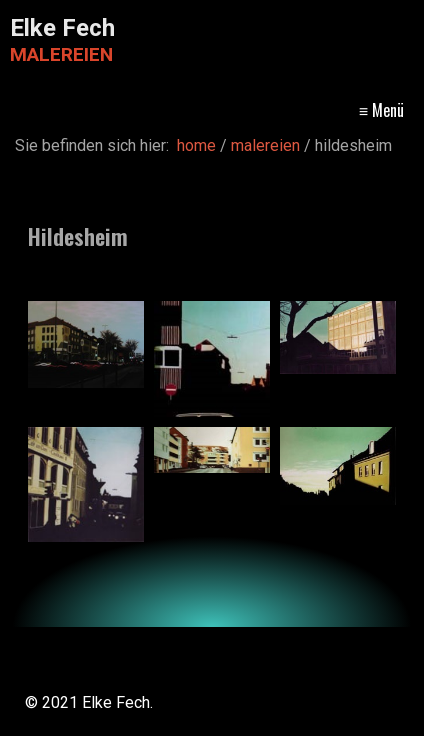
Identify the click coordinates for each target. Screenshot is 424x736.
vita (194, 109)
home (132, 109)
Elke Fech (62, 28)
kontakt (374, 109)
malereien (270, 109)
